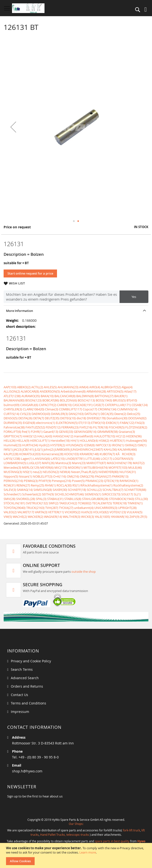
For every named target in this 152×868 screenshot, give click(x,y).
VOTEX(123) (118, 512)
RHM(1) (50, 485)
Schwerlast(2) (32, 494)
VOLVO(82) (101, 512)
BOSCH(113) (86, 400)
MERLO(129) (31, 467)
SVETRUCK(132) (37, 503)
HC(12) (120, 436)
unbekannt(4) (84, 508)
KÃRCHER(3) (126, 454)
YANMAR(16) (120, 517)
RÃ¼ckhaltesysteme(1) (96, 485)
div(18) (81, 418)
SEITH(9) (48, 494)
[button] (13, 127)
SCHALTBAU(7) (113, 490)
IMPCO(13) (103, 445)
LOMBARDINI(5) (15, 463)
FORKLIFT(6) (12, 432)
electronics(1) (46, 423)
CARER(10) (64, 405)
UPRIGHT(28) (127, 508)
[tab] (76, 311)
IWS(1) (8, 449)
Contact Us (19, 695)
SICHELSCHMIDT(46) (69, 494)
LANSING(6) (42, 459)
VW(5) (8, 517)
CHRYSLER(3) (13, 409)
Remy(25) (38, 485)
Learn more (88, 852)
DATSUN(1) (92, 414)
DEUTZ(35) (52, 418)
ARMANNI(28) (96, 391)
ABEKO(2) (24, 387)
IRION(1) (118, 445)
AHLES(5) (50, 387)
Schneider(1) (13, 494)
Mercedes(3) (12, 467)
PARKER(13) (120, 476)
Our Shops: (76, 824)
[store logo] (28, 8)
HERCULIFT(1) (40, 441)
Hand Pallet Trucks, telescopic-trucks (65, 835)
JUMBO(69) (62, 449)
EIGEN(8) (29, 423)
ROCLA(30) (64, 485)
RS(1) (76, 485)
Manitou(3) (63, 463)
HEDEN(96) (134, 436)
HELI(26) (10, 441)
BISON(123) (33, 400)
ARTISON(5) (115, 391)
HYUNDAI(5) (74, 445)
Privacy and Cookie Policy (31, 661)
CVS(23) (25, 414)
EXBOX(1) (113, 423)
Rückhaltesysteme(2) (128, 485)
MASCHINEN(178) (119, 463)
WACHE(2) (20, 517)
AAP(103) (10, 387)
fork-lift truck (131, 830)
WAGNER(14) (53, 517)
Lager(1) (27, 459)
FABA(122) (127, 423)
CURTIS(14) (11, 414)
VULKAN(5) (135, 512)
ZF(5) (144, 517)
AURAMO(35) (31, 396)
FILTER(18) (101, 427)
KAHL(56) (110, 449)
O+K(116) (60, 476)
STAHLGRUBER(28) (95, 499)
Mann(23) (79, 463)
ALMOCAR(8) (30, 391)
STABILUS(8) (73, 499)
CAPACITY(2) (48, 405)
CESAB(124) (140, 405)
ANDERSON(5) (50, 391)
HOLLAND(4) (89, 441)
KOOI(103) (72, 454)
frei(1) (26, 432)
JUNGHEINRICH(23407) (87, 449)
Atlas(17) (130, 391)
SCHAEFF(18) (77, 490)
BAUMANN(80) (14, 400)
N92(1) (27, 472)
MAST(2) (139, 463)
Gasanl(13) (51, 432)
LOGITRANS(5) (123, 459)
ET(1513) (84, 423)
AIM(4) (84, 387)
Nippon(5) (11, 476)
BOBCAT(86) (51, 400)
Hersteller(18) (60, 441)
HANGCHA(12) (63, 436)
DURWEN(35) (13, 423)
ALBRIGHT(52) (111, 387)
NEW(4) (65, 472)
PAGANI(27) (103, 476)
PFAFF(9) (45, 481)
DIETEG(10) (68, 418)
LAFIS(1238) (12, 459)
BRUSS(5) (119, 400)
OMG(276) (87, 476)
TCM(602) (85, 503)
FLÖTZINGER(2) (136, 427)
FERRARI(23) (70, 427)
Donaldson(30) (117, 418)
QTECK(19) (111, 481)
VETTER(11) (56, 512)
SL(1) (137, 494)
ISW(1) (142, 445)
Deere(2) (120, 414)
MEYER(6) (47, 467)
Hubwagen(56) (136, 441)
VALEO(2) (10, 512)
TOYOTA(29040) (15, 508)
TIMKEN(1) (135, 503)
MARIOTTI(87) (96, 463)
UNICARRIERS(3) (106, 508)
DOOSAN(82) (137, 418)
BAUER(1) (121, 396)
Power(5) (78, 481)
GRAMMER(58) (108, 432)
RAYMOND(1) (129, 481)
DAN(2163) (76, 414)
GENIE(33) (66, 432)
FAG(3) (140, 423)
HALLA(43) (45, 436)
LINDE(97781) (75, 459)
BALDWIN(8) (85, 396)
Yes (134, 297)
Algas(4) (127, 387)
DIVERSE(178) (96, 418)
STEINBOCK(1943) (122, 499)
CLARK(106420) (34, 409)
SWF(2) (54, 503)
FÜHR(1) (37, 432)
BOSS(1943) (104, 400)
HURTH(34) (30, 445)
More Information (19, 311)
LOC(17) (106, 459)
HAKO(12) (30, 436)
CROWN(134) (107, 409)
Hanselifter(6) (84, 436)
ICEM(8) (89, 445)
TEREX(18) (120, 503)
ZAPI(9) (134, 517)
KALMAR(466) (127, 449)
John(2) (49, 449)
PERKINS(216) (13, 481)
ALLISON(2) (12, 391)
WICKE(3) (88, 517)
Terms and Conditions (28, 703)
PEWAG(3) (31, 481)
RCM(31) (10, 485)
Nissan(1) (25, 476)
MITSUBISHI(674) (96, 467)
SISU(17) (127, 494)
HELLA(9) (23, 441)
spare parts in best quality (112, 841)
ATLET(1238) (12, 396)
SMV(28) (9, 499)
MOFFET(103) (118, 467)
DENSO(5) (11, 418)
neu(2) (37, 472)
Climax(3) (52, 409)
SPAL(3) (41, 499)
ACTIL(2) (37, 387)
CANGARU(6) (29, 405)
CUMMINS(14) (127, 409)
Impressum (20, 712)
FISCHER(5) (117, 427)
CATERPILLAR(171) (118, 405)
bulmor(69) (12, 405)
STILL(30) (141, 499)
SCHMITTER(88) (135, 490)
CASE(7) (99, 405)
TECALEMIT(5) (102, 503)
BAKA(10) (47, 396)
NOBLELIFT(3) (43, 476)
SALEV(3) (10, 490)
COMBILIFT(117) (70, 409)
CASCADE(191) (82, 405)
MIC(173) (61, 467)
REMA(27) (23, 485)
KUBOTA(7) (107, 454)
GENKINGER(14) (85, 432)
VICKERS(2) (73, 512)
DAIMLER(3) (59, 414)
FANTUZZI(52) (35, 427)
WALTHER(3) (72, 517)
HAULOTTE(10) (104, 436)
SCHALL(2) (94, 490)
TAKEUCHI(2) (68, 503)
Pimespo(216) (61, 481)
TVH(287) (52, 508)
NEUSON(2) (51, 472)
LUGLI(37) (34, 463)
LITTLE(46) (93, 459)
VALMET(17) (26, 512)
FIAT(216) (86, 427)
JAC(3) (18, 449)
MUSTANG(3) (13, 472)
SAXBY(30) (60, 490)
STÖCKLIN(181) (14, 503)
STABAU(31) (55, 499)
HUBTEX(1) (118, 441)
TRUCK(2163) (35, 508)
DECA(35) (107, 414)
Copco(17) (90, 409)
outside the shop (84, 572)
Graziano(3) (127, 432)
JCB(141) (28, 449)
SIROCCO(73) (111, 494)
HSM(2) (104, 441)
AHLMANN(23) (68, 387)
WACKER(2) (35, 517)
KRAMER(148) (89, 454)
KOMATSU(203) (30, 454)
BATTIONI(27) (104, 396)
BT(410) (132, 400)
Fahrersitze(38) (14, 427)
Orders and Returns (27, 686)
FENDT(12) (53, 427)
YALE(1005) (102, 517)
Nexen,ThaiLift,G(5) (84, 472)
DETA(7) (39, 418)
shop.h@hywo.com (27, 771)
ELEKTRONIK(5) (67, 423)
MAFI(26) (48, 463)
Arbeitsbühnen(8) (73, 391)
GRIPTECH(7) (13, 436)
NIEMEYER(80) (108, 472)
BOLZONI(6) (68, 400)
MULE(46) (135, 467)
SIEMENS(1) (93, 494)
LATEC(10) (58, 459)
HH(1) (75, 441)
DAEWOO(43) (41, 414)
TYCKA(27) (66, 508)
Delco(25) (134, 414)
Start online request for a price (30, 273)
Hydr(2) (44, 445)
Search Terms (22, 669)
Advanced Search (25, 678)
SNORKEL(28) (26, 499)
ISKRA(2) (131, 445)
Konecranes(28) (52, 454)
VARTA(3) (41, 512)
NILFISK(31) (128, 472)
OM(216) (73, 476)
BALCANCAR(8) (65, 396)
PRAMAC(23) (94, 481)
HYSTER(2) (58, 445)
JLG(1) (39, 449)
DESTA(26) (25, 418)
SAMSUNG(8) (43, 490)
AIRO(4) (95, 387)
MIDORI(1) (75, 467)
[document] (77, 855)
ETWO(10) (98, 423)
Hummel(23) (13, 445)
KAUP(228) (11, 454)
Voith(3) (87, 512)
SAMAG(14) (25, 490)
